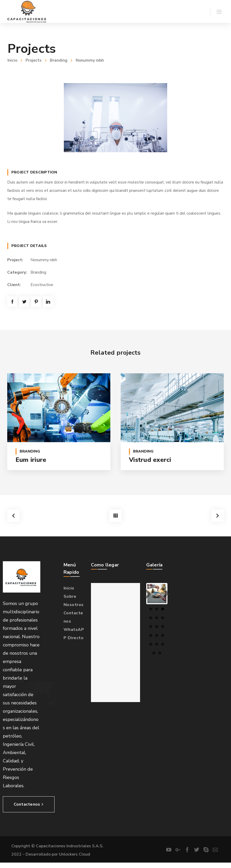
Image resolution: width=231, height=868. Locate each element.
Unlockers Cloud (75, 853)
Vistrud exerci (150, 460)
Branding (59, 60)
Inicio (12, 60)
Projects (34, 60)
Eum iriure (31, 460)
